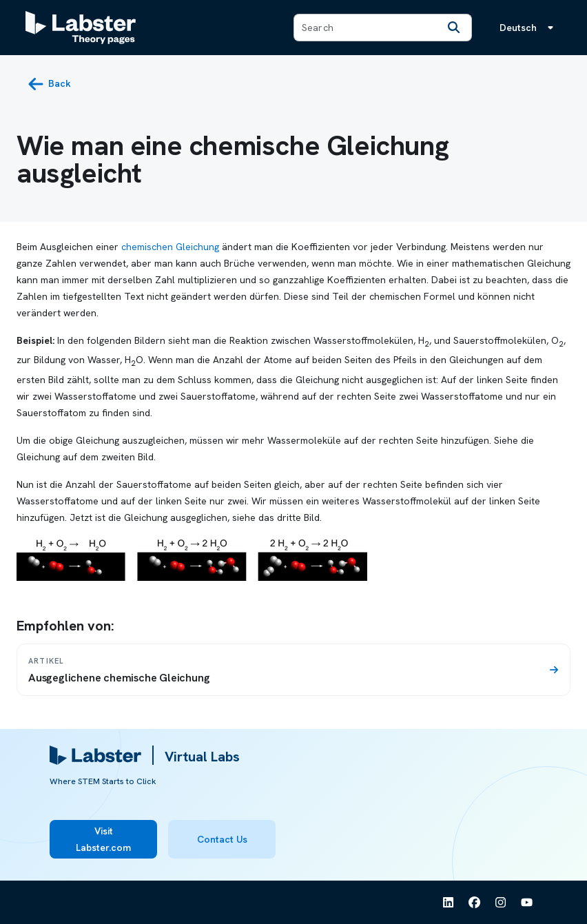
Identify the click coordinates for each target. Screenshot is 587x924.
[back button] (49, 84)
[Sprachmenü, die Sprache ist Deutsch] (529, 28)
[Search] (453, 28)
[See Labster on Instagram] (501, 903)
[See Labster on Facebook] (475, 903)
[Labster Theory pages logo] (81, 28)
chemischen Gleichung (170, 247)
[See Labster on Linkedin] (449, 903)
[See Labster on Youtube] (527, 903)
